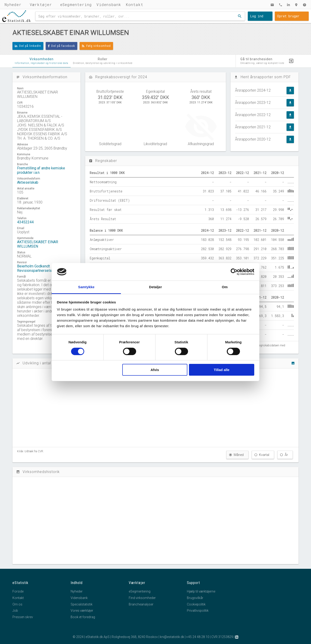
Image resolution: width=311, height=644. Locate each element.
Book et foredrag (83, 617)
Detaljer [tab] (155, 287)
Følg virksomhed (96, 46)
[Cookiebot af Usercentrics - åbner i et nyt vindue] (234, 272)
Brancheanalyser (141, 604)
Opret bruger (288, 16)
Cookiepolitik (196, 604)
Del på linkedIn (28, 46)
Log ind (257, 16)
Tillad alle (221, 370)
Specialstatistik (82, 604)
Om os (17, 604)
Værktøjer (41, 4)
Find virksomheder (142, 598)
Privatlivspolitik (198, 611)
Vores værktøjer (82, 611)
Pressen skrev (23, 617)
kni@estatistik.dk (172, 637)
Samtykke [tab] (86, 287)
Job (15, 611)
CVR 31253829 (222, 637)
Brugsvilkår (195, 598)
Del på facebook (62, 46)
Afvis (155, 370)
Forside (18, 591)
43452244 (25, 222)
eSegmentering (76, 4)
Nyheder (13, 4)
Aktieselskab (28, 182)
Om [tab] (225, 287)
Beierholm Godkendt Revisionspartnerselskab (37, 268)
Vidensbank (109, 4)
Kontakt (135, 4)
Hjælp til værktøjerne (201, 591)
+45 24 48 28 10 (198, 637)
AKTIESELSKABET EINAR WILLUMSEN (38, 244)
